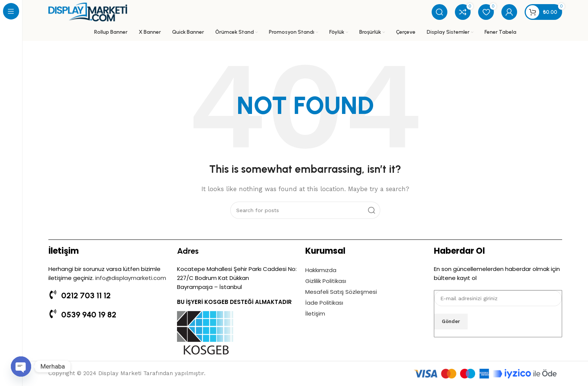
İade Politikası (324, 303)
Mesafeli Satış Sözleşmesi (341, 292)
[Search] (439, 12)
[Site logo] (88, 12)
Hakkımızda (321, 270)
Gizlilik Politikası (326, 281)
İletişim (315, 313)
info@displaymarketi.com (131, 278)
